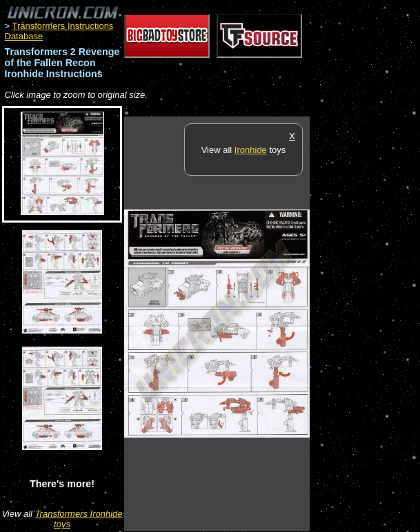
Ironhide (251, 150)
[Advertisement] (365, 323)
